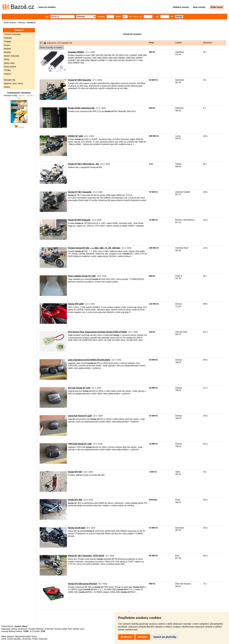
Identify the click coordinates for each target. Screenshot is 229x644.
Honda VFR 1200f (76, 304)
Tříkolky (7, 70)
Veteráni (7, 74)
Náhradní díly (10, 80)
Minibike (7, 49)
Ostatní (7, 87)
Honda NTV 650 (75, 472)
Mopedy (7, 52)
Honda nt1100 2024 (77, 528)
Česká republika (14, 639)
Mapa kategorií (8, 636)
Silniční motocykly (11, 56)
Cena (151, 43)
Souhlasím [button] (126, 637)
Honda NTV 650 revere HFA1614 (82, 584)
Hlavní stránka (10, 23)
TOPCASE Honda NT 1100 (80, 444)
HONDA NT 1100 (75, 136)
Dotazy (14, 629)
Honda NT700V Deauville (79, 220)
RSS (70, 629)
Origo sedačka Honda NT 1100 (82, 276)
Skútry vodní (9, 63)
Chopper (8, 42)
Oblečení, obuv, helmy (13, 84)
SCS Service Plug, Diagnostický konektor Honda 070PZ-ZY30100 (97, 332)
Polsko (35, 639)
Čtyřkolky (8, 38)
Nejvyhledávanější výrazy (26, 636)
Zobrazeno (207, 43)
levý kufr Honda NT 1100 (79, 388)
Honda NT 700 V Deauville (80, 192)
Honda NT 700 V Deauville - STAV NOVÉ (86, 556)
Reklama (40, 629)
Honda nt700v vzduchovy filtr (81, 108)
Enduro (7, 45)
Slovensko (27, 639)
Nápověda (6, 629)
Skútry (7, 59)
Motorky (22, 23)
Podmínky (49, 629)
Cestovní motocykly (12, 34)
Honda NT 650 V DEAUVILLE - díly (83, 164)
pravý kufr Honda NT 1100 (80, 416)
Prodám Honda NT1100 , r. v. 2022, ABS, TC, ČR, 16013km (94, 248)
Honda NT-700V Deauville (79, 80)
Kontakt (32, 629)
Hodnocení (23, 629)
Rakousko (43, 639)
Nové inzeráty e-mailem (51, 48)
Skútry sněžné (10, 67)
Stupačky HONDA (76, 52)
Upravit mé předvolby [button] (165, 637)
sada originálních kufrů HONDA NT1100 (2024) (89, 360)
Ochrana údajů (61, 629)
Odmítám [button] (143, 637)
